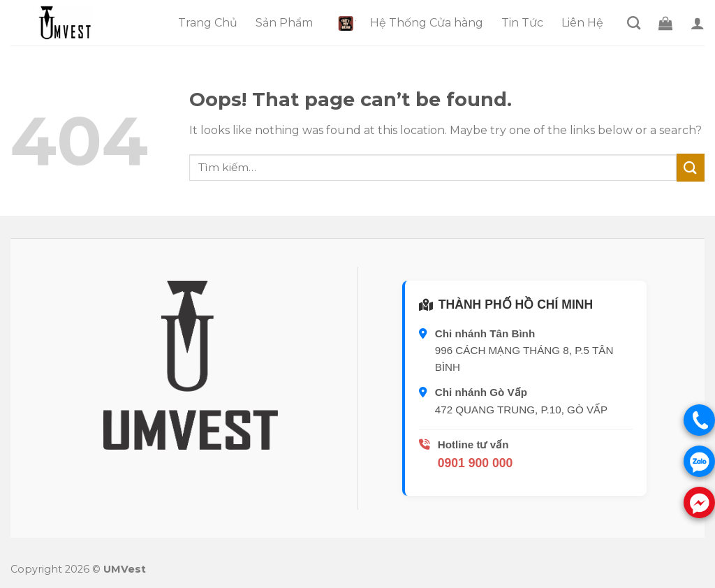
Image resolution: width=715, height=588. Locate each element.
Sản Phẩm (284, 23)
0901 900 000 (476, 463)
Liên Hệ (582, 23)
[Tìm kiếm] (634, 23)
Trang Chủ (208, 23)
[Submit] (691, 167)
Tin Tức (522, 23)
